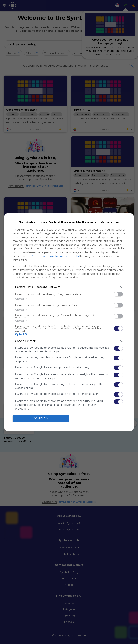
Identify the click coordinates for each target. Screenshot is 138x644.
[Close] (127, 220)
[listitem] (69, 287)
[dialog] (69, 322)
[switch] (118, 294)
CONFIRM (41, 419)
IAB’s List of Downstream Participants (55, 256)
